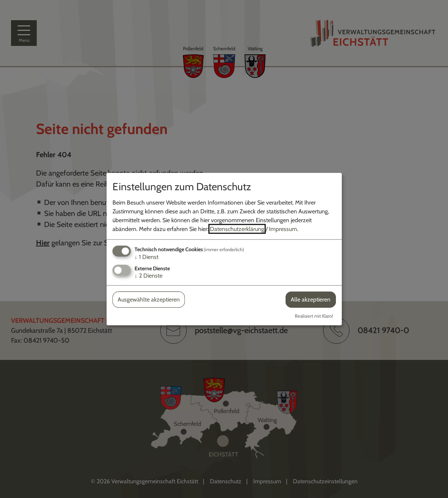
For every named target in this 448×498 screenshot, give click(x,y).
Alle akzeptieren (311, 299)
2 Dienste (148, 276)
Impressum (283, 229)
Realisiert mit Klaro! (314, 316)
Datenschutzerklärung (237, 229)
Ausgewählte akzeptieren (149, 299)
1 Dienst (146, 257)
